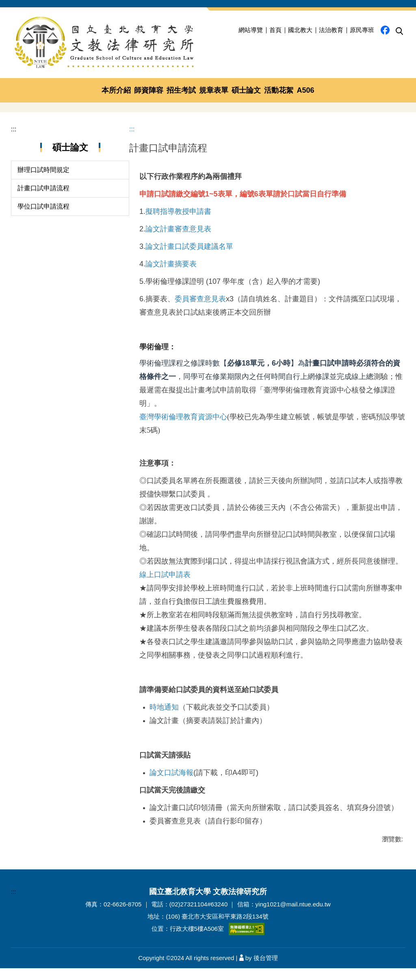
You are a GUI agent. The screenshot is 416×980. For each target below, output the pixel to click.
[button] (399, 31)
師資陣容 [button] (149, 90)
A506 (305, 90)
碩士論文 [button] (246, 90)
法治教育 (331, 30)
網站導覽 (251, 30)
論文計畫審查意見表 (178, 219)
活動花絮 (279, 90)
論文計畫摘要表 (171, 254)
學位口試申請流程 (43, 197)
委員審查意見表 (200, 289)
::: (14, 119)
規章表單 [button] (214, 90)
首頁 (275, 30)
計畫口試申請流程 (43, 178)
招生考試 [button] (181, 90)
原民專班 (362, 30)
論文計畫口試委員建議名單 (189, 237)
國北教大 (300, 30)
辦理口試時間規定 (43, 160)
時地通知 (164, 697)
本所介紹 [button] (116, 90)
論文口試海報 (171, 763)
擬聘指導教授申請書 (178, 202)
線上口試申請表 (165, 565)
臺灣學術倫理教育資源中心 (183, 407)
